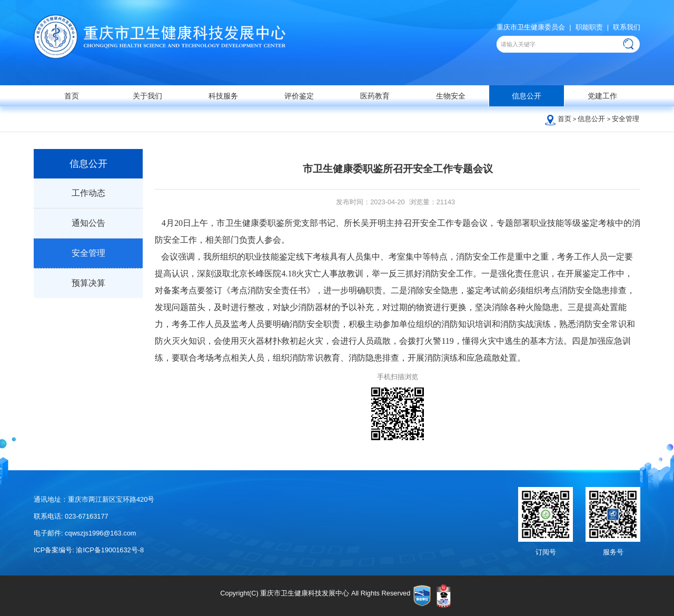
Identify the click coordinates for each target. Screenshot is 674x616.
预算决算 (88, 283)
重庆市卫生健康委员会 (531, 27)
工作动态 (88, 193)
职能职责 (589, 27)
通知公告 (88, 223)
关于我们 (147, 96)
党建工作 (602, 96)
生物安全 (451, 96)
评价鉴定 (299, 96)
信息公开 (527, 96)
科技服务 (223, 96)
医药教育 (375, 96)
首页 (72, 96)
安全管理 (626, 119)
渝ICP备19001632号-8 (110, 550)
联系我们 (627, 27)
